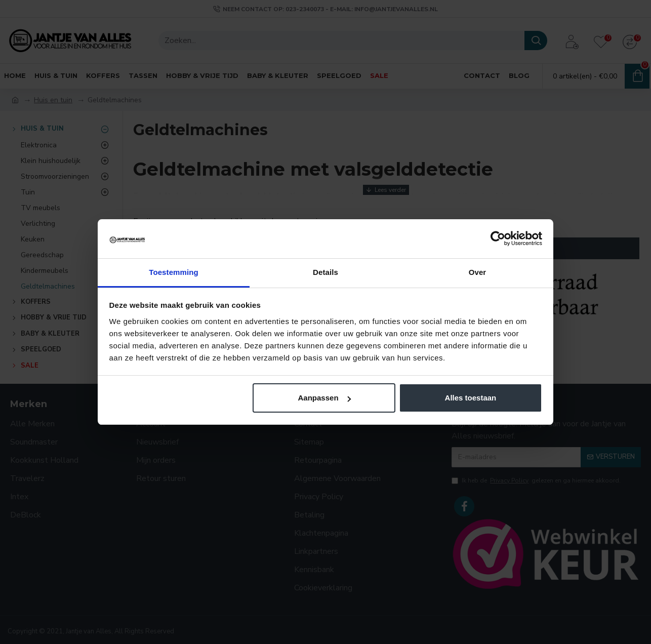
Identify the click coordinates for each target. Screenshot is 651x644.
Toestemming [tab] (174, 272)
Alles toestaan (471, 398)
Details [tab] (325, 272)
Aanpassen (324, 398)
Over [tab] (478, 272)
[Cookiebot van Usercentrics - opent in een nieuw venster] (498, 238)
